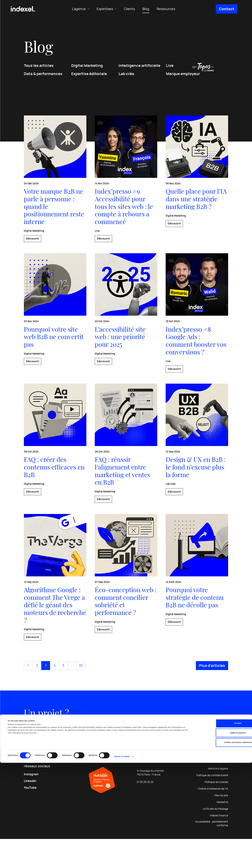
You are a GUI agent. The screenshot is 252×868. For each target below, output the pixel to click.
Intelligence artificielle (140, 69)
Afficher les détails (122, 862)
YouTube (30, 817)
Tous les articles (39, 69)
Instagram (31, 803)
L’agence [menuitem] (79, 9)
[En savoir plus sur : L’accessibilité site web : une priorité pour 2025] (126, 324)
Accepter (221, 829)
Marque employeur (183, 77)
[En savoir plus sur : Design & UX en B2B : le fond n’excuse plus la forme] (197, 463)
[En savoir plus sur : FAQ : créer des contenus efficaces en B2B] (55, 459)
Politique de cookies (216, 811)
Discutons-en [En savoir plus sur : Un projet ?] (57, 754)
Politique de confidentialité (212, 804)
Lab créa (126, 77)
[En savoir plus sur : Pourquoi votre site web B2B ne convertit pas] (55, 324)
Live (170, 69)
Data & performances (43, 77)
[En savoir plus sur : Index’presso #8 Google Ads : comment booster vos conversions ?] (197, 329)
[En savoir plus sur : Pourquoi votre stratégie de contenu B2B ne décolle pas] (197, 598)
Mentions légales (218, 798)
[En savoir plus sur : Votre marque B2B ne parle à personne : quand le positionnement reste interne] (55, 181)
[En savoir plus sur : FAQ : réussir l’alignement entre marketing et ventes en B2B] (126, 463)
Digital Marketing (87, 69)
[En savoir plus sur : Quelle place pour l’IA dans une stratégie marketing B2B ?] (197, 177)
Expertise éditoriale (89, 77)
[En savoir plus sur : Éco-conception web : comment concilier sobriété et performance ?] (126, 598)
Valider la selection (221, 838)
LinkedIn (30, 810)
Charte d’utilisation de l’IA (213, 818)
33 (81, 693)
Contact (227, 9)
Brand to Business (217, 791)
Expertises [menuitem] (105, 9)
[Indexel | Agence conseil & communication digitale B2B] (23, 9)
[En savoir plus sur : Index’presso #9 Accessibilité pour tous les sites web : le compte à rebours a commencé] (126, 186)
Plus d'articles (212, 693)
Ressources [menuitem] (166, 9)
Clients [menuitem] (129, 9)
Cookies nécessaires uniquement (221, 848)
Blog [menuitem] (146, 9)
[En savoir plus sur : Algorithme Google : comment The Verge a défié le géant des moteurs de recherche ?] (55, 602)
